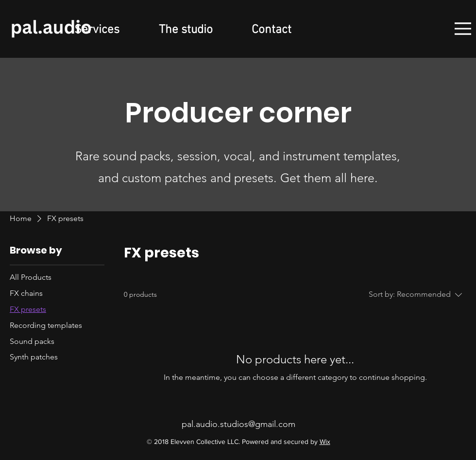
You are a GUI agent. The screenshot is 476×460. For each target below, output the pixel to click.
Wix (325, 442)
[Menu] (463, 29)
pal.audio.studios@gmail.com (238, 424)
